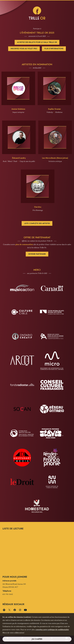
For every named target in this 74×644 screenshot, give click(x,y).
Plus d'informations (54, 49)
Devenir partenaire (37, 254)
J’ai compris (37, 639)
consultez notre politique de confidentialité (52, 630)
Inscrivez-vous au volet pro (24, 49)
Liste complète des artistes (37, 223)
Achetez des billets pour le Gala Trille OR (37, 42)
